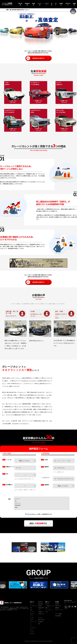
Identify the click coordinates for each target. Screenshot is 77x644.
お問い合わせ (58, 606)
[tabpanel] (39, 585)
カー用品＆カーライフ (50, 606)
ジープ (31, 616)
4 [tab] (40, 591)
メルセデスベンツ (34, 606)
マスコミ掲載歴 (58, 614)
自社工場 (47, 604)
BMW (31, 610)
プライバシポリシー (32, 514)
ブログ (39, 610)
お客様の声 (40, 612)
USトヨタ (32, 634)
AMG (31, 608)
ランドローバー (33, 628)
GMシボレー (33, 614)
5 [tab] (41, 591)
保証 (39, 624)
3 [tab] (39, 591)
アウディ (32, 620)
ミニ (31, 626)
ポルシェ (32, 604)
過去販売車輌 (41, 608)
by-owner (40, 618)
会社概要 (57, 604)
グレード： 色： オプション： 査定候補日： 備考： (42, 503)
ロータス (32, 618)
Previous (22, 585)
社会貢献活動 (58, 616)
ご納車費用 (40, 622)
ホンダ (31, 630)
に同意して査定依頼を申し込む (39, 514)
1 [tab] (36, 591)
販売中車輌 (40, 604)
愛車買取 (40, 606)
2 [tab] (37, 591)
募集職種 (57, 608)
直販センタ (48, 608)
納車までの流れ (41, 620)
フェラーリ (32, 612)
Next (55, 585)
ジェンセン (32, 632)
